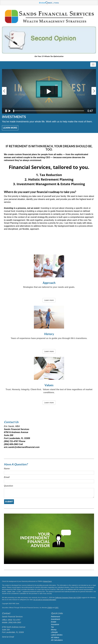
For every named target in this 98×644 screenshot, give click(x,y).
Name (7, 469)
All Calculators (57, 640)
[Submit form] (9, 502)
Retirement (55, 617)
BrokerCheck (48, 581)
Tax (52, 627)
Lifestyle (54, 632)
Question (8, 486)
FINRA (50, 608)
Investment (55, 619)
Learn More (10, 128)
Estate (54, 622)
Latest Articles (57, 635)
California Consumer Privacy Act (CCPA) (68, 598)
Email (7, 477)
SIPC (57, 608)
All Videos (55, 637)
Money (54, 630)
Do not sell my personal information (45, 600)
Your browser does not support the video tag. (49, 539)
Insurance (55, 624)
